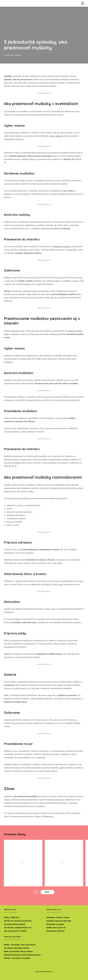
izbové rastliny (75, 331)
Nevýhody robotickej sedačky (17, 948)
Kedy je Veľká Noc (12, 917)
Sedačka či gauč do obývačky (59, 921)
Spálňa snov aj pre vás (56, 927)
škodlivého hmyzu (62, 246)
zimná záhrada (56, 136)
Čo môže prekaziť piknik (15, 924)
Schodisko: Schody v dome (58, 917)
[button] (83, 3)
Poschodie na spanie (55, 924)
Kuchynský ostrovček (55, 931)
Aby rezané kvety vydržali (15, 931)
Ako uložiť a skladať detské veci (18, 927)
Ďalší (47, 892)
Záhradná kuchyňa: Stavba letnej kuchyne (22, 955)
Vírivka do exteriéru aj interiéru (18, 921)
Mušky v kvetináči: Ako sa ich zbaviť (20, 945)
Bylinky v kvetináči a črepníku (17, 958)
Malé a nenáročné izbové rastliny (18, 951)
